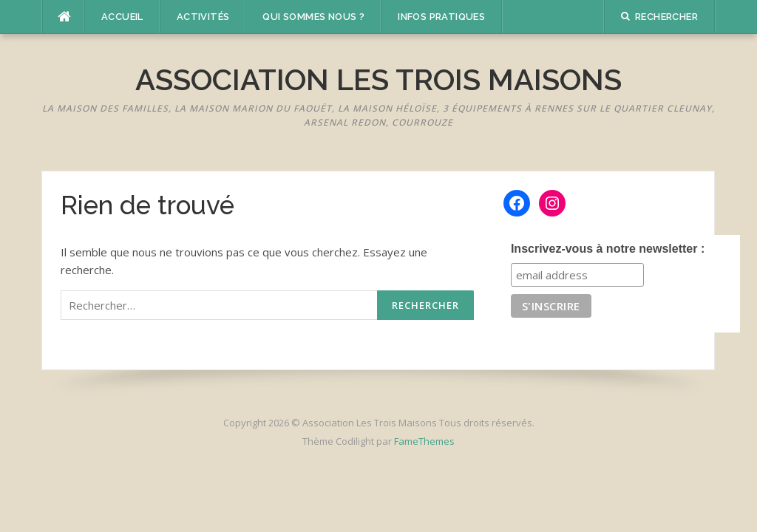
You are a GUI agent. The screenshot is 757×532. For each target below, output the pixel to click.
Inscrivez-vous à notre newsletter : (608, 249)
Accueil (122, 17)
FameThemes (424, 441)
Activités (203, 17)
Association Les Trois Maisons (378, 79)
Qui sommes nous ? (313, 17)
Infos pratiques (441, 17)
